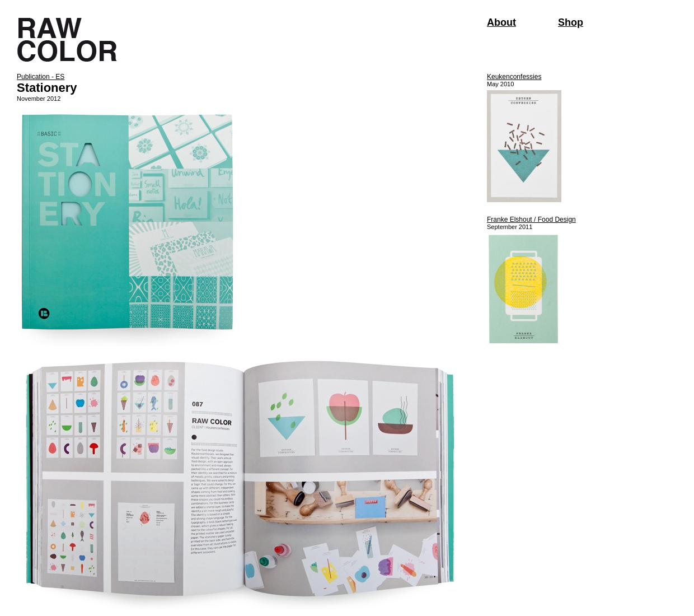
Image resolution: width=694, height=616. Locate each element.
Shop (571, 22)
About (501, 22)
